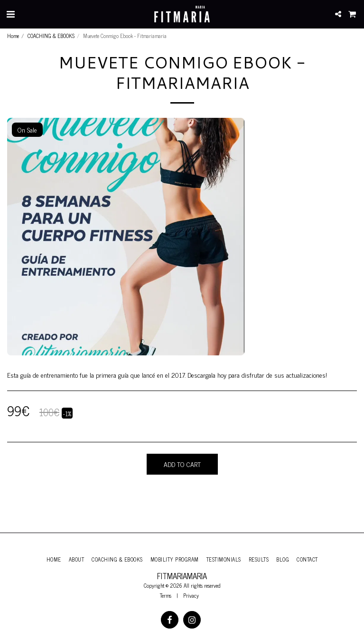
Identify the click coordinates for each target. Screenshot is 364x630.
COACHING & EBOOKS (51, 36)
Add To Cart (182, 464)
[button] (10, 14)
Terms (166, 595)
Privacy (191, 595)
